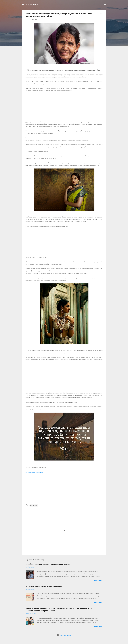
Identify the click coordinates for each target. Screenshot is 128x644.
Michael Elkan (68, 639)
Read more (98, 580)
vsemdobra (32, 5)
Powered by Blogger (64, 635)
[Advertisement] (64, 105)
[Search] (105, 5)
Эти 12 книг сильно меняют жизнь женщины (44, 586)
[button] (101, 14)
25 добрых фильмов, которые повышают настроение (48, 564)
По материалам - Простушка (34, 472)
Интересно (34, 505)
